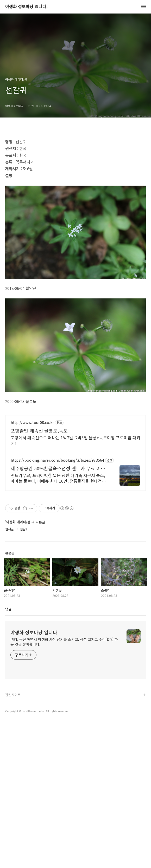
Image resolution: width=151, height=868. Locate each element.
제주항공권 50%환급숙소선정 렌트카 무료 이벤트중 (58, 614)
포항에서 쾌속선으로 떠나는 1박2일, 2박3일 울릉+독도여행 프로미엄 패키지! (75, 586)
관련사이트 (13, 840)
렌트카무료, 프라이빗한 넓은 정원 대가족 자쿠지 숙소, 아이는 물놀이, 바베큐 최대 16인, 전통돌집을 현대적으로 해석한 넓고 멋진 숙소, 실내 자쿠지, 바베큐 (58, 624)
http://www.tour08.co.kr (32, 568)
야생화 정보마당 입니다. (26, 7)
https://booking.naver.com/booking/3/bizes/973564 (57, 606)
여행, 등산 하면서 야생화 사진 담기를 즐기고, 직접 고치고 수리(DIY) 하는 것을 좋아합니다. (64, 787)
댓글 (8, 755)
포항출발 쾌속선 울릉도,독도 (39, 576)
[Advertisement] (75, 169)
